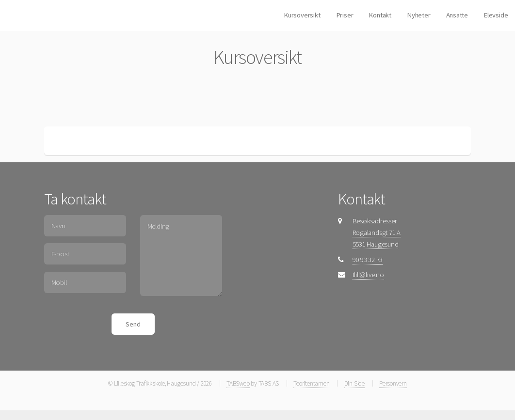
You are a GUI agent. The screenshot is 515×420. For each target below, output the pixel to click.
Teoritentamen (311, 383)
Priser (345, 15)
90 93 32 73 (368, 260)
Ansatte (457, 15)
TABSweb (238, 383)
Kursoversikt (302, 15)
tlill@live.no (368, 275)
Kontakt (380, 15)
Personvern (393, 383)
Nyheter (418, 15)
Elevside (496, 15)
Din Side (354, 383)
